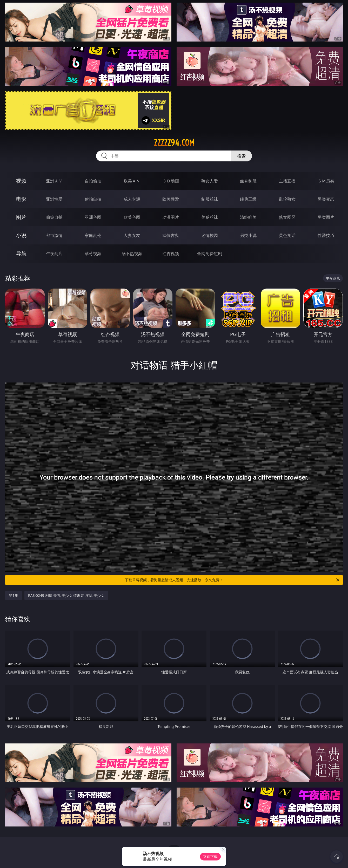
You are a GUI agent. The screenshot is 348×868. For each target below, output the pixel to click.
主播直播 (287, 181)
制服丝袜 (210, 199)
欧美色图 (132, 217)
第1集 (14, 595)
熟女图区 (287, 217)
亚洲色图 (93, 217)
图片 (21, 217)
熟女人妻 (210, 181)
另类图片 (326, 217)
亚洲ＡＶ (54, 181)
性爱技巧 (326, 235)
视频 (21, 181)
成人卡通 (132, 199)
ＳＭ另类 (326, 181)
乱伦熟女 (287, 199)
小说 (21, 235)
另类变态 (326, 199)
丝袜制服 (248, 181)
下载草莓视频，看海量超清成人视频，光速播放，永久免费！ (233, 580)
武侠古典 (171, 235)
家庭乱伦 (93, 235)
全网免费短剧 (210, 254)
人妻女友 (132, 235)
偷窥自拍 (54, 217)
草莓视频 (93, 254)
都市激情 (54, 235)
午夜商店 (54, 254)
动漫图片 (171, 217)
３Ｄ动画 (171, 181)
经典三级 (248, 199)
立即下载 (210, 856)
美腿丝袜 (210, 217)
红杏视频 (171, 254)
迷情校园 (210, 235)
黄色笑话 (287, 235)
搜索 (242, 156)
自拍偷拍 (93, 181)
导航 (21, 253)
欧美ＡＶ (132, 181)
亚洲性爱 (54, 199)
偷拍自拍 (93, 199)
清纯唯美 (248, 217)
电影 (21, 199)
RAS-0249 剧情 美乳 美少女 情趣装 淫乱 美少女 (66, 595)
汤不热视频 (132, 254)
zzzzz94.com (174, 143)
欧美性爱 (171, 199)
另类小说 (248, 235)
